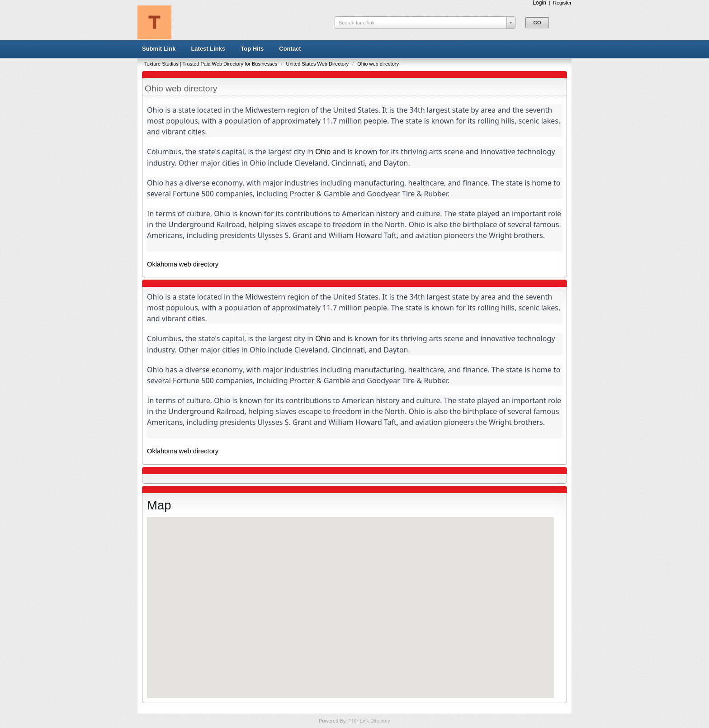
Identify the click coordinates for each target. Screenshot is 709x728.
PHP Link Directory (369, 721)
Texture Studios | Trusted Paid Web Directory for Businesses (211, 64)
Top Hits (252, 49)
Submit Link (159, 49)
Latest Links (208, 49)
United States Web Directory (318, 64)
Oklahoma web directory (183, 264)
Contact (290, 49)
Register (562, 3)
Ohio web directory (378, 64)
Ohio (323, 152)
